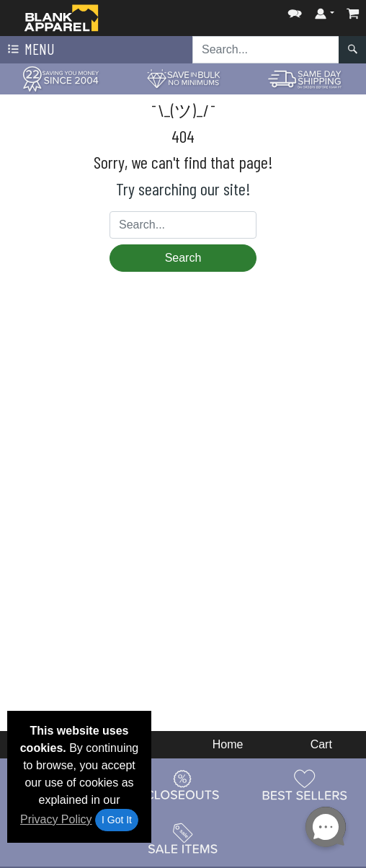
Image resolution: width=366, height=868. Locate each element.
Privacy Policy (56, 819)
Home (228, 744)
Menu (30, 50)
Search (183, 258)
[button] (295, 10)
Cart (321, 744)
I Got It (117, 820)
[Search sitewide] (266, 50)
